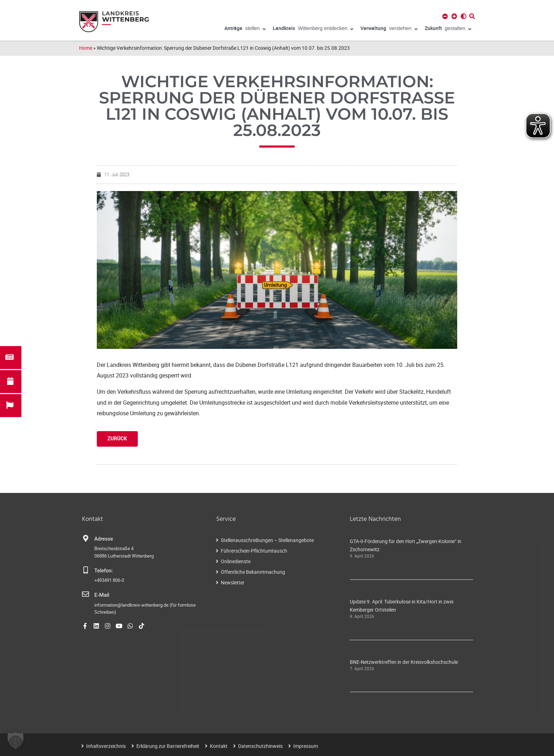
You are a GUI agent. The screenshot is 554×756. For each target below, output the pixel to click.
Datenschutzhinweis (260, 746)
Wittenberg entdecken (313, 29)
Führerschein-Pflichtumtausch (254, 551)
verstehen (389, 29)
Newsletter (233, 582)
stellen (245, 29)
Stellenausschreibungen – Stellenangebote (267, 540)
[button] (16, 740)
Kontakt (219, 746)
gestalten (448, 29)
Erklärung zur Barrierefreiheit (168, 746)
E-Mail (102, 595)
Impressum (306, 746)
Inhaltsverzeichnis (106, 746)
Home (86, 48)
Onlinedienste (236, 561)
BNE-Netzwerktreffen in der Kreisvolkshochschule (404, 662)
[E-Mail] (86, 594)
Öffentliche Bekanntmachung (253, 572)
